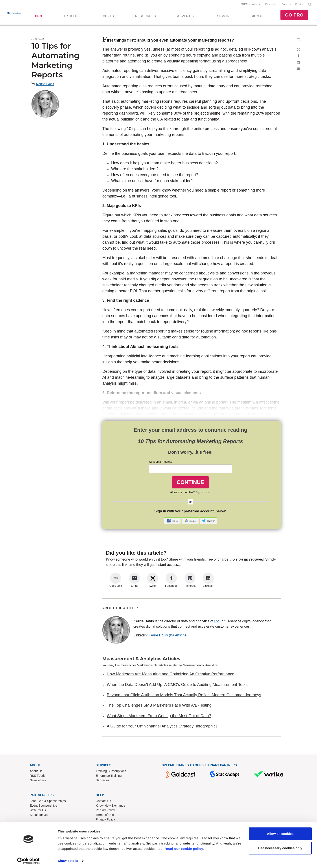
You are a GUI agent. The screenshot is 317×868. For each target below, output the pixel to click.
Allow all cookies (280, 832)
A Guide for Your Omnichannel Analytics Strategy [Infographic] (162, 727)
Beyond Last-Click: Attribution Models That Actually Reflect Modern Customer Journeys (184, 696)
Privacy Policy (105, 820)
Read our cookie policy (184, 847)
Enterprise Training (109, 777)
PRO (39, 16)
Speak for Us (39, 816)
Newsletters (38, 781)
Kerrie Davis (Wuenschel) (169, 636)
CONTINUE (190, 483)
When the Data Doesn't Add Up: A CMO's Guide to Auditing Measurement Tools (177, 685)
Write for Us (38, 811)
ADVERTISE (187, 16)
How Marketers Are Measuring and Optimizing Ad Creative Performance (170, 675)
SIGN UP (258, 16)
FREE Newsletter (251, 5)
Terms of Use (105, 816)
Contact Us (103, 802)
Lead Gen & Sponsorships (48, 802)
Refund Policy (105, 811)
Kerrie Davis (45, 85)
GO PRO (294, 15)
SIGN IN (223, 16)
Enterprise (272, 5)
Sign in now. (203, 493)
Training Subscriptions (111, 772)
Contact (300, 5)
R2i (217, 622)
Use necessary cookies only (280, 847)
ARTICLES (72, 16)
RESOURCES (146, 16)
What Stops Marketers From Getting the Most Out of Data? (159, 717)
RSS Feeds (38, 777)
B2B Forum (104, 781)
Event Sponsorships (43, 806)
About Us (36, 772)
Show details (68, 859)
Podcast (287, 5)
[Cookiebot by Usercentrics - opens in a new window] (29, 859)
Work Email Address (160, 463)
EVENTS (107, 16)
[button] (173, 521)
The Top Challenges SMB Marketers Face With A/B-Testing (159, 706)
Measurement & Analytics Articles (141, 660)
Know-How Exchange (111, 806)
